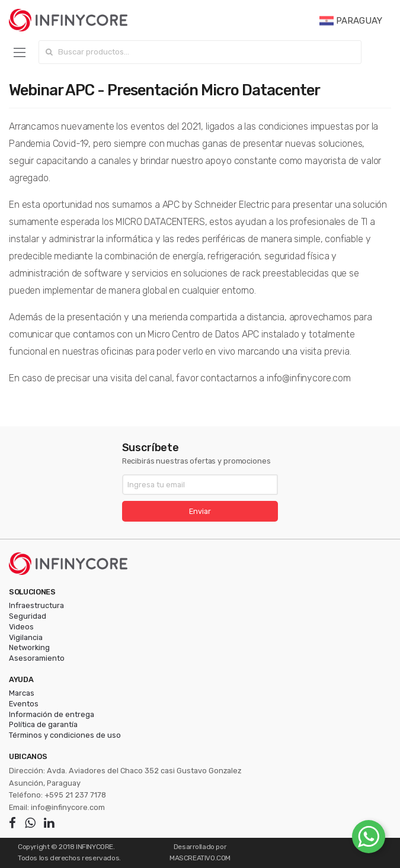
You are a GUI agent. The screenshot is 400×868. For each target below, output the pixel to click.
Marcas (22, 693)
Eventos (24, 704)
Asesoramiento (37, 658)
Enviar (200, 511)
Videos (21, 627)
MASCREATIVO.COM (200, 858)
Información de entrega (52, 714)
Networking (29, 647)
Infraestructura (36, 605)
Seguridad (28, 616)
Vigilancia (26, 637)
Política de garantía (43, 724)
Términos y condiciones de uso (65, 735)
